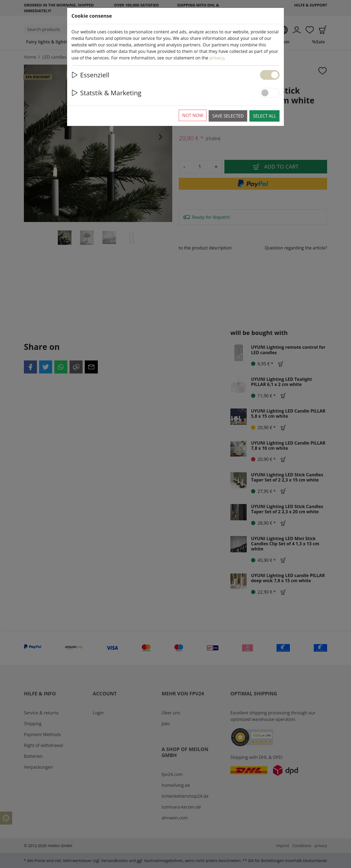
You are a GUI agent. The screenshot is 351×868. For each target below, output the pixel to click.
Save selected (228, 116)
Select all (264, 116)
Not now (193, 115)
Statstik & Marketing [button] (106, 93)
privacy (217, 58)
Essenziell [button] (90, 75)
